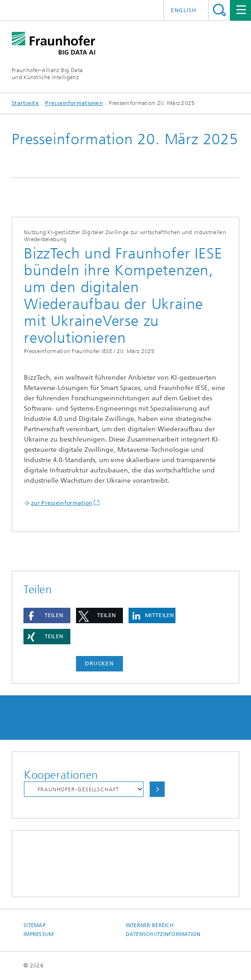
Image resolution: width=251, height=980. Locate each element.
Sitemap (34, 925)
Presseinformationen (74, 103)
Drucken (99, 663)
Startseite (25, 103)
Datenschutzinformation (163, 934)
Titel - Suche (219, 10)
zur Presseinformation (61, 503)
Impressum (38, 934)
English (184, 10)
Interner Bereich (150, 925)
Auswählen (157, 789)
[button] (47, 615)
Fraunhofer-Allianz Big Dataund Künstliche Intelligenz (47, 74)
